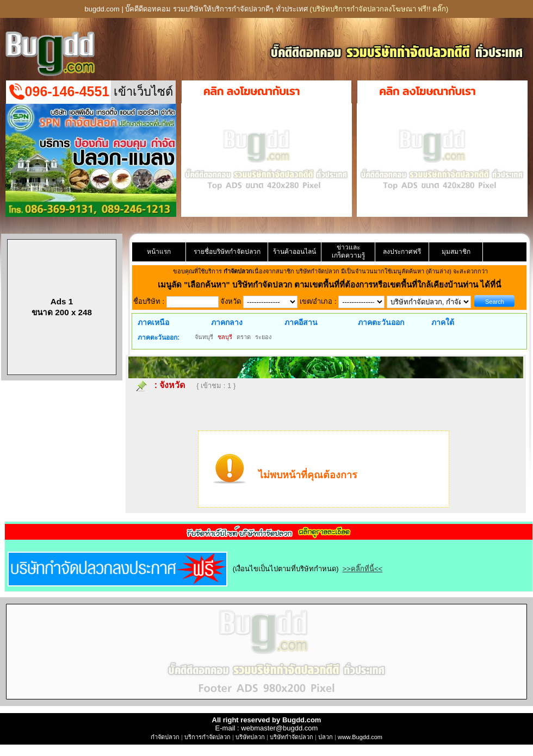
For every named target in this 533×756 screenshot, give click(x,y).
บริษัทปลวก (250, 737)
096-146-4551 (67, 91)
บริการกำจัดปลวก (207, 737)
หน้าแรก (159, 252)
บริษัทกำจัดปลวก (292, 737)
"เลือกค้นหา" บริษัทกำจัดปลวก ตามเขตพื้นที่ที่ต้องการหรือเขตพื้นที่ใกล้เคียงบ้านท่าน (332, 285)
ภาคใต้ (443, 322)
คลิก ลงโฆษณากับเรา (252, 91)
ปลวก (326, 737)
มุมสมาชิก (456, 252)
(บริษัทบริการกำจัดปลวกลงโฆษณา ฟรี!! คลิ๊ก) (379, 9)
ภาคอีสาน (301, 322)
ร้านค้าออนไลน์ (295, 252)
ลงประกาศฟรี (402, 252)
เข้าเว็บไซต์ (143, 92)
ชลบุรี (225, 337)
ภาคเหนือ (153, 322)
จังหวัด (172, 385)
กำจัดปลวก (165, 737)
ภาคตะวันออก (381, 322)
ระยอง (263, 337)
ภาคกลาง (227, 322)
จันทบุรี (204, 337)
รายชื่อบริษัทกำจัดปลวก (227, 252)
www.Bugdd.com (360, 737)
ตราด (244, 337)
